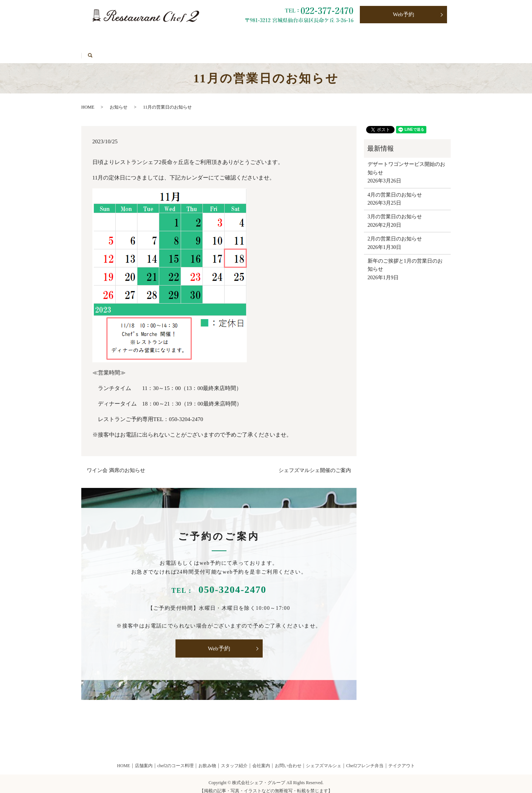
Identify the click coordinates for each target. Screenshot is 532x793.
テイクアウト (205, 37)
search (186, 49)
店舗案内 (144, 759)
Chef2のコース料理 (112, 37)
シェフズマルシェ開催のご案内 (315, 464)
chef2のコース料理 (176, 759)
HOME (156, 49)
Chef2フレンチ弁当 (260, 37)
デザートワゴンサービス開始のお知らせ (406, 162)
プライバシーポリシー (374, 37)
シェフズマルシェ (111, 49)
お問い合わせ (315, 37)
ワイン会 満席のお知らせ (116, 464)
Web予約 (404, 15)
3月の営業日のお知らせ (395, 210)
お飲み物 (162, 37)
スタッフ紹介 (234, 759)
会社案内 (261, 759)
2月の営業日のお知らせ (395, 233)
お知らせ (119, 100)
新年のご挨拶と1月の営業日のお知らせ (405, 258)
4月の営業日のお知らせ (395, 188)
